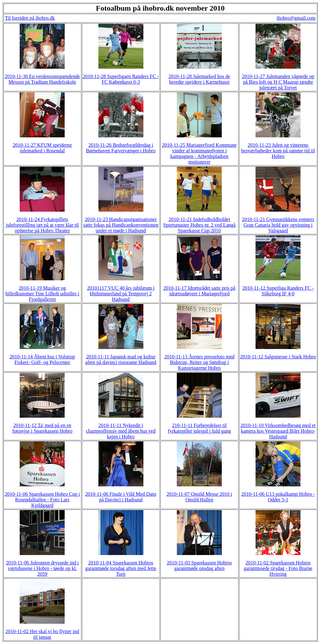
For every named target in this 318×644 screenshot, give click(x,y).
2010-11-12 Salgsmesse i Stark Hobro (278, 357)
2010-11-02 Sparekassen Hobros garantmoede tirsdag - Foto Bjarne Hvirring (278, 568)
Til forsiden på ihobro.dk (30, 18)
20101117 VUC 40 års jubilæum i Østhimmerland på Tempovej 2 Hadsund (121, 294)
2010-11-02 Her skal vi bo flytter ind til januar (42, 634)
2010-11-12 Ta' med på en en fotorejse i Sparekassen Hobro (42, 428)
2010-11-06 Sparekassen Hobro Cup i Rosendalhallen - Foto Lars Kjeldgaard (42, 500)
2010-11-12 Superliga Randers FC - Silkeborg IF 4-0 (278, 291)
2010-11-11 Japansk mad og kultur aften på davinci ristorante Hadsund (121, 359)
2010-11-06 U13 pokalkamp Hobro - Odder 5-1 (278, 497)
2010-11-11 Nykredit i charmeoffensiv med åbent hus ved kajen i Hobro (121, 431)
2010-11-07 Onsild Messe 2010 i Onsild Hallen (199, 497)
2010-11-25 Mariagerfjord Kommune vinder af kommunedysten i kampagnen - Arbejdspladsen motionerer (199, 153)
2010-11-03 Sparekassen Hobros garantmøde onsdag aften (199, 565)
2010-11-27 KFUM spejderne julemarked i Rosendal (42, 148)
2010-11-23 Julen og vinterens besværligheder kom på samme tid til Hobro (278, 151)
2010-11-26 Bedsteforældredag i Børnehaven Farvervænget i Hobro (121, 148)
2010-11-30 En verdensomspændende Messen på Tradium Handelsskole (42, 79)
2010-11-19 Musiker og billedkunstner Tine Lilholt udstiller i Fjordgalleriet (42, 294)
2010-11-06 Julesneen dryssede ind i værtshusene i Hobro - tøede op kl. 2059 (42, 568)
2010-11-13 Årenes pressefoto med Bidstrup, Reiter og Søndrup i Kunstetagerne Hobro (199, 362)
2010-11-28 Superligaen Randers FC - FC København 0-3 (121, 79)
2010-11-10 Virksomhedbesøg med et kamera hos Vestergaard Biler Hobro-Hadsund (278, 431)
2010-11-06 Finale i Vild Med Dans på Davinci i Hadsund (121, 497)
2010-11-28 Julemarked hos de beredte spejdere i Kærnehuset (199, 79)
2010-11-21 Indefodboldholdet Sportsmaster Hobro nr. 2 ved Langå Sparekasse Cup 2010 (199, 225)
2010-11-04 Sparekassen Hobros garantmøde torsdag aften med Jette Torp (121, 568)
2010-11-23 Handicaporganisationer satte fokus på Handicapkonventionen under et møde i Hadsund (121, 225)
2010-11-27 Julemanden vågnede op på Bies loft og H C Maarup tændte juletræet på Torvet (278, 82)
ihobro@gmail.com (296, 18)
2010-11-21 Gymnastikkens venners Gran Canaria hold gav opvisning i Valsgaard (278, 225)
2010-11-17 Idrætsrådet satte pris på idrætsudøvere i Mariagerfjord (199, 291)
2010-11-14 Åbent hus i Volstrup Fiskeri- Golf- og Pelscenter (42, 359)
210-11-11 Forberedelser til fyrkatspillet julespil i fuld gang (199, 428)
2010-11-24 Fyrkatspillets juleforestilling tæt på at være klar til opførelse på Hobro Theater (42, 225)
